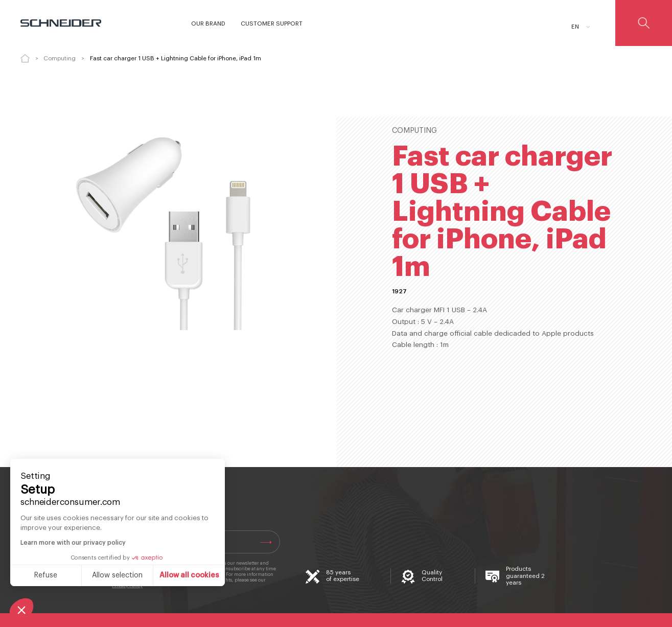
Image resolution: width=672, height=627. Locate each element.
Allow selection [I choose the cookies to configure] (117, 575)
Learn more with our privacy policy (73, 543)
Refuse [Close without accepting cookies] (46, 575)
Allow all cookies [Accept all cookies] (189, 575)
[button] (21, 610)
